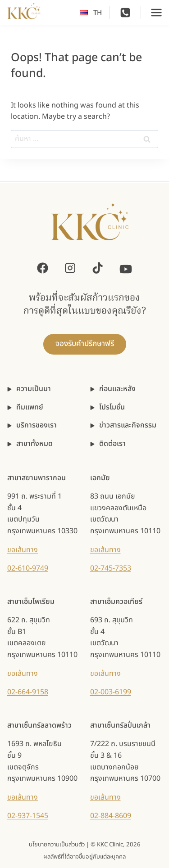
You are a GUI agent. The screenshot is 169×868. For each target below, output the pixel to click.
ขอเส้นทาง (23, 550)
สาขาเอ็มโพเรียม (31, 602)
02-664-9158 (28, 692)
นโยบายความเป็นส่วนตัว (57, 845)
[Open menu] (156, 13)
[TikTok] (98, 268)
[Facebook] (43, 268)
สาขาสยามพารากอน (37, 478)
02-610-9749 (28, 568)
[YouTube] (126, 268)
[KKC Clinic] (90, 227)
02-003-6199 (111, 692)
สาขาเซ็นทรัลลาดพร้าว (39, 725)
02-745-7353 (111, 568)
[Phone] (125, 13)
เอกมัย (100, 478)
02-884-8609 (111, 816)
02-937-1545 (28, 816)
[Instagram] (70, 268)
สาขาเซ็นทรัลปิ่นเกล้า (120, 725)
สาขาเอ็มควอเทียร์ (116, 602)
